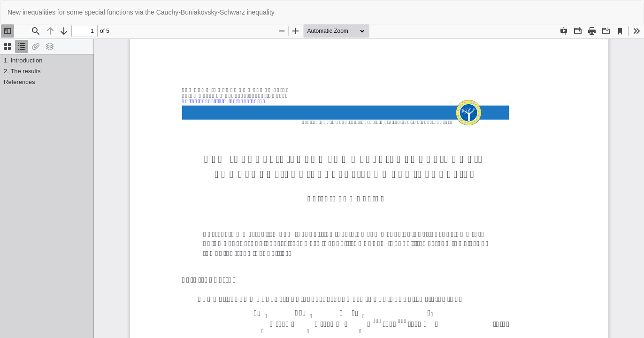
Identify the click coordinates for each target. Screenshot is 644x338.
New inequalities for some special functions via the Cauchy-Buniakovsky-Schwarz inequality (141, 12)
